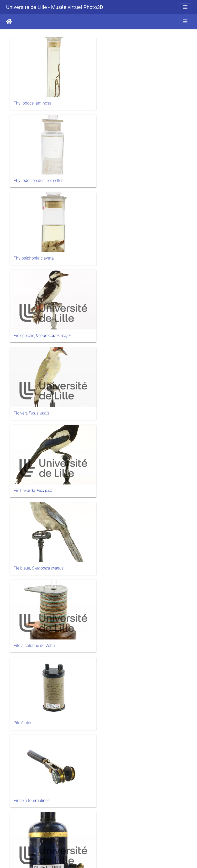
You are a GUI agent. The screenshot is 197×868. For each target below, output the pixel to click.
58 (98, 839)
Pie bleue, (39, 331)
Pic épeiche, (135, 178)
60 (122, 839)
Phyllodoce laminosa (33, 102)
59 (110, 839)
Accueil (9, 22)
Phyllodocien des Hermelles (131, 102)
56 (74, 839)
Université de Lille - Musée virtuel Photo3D (55, 7)
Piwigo (109, 857)
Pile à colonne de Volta (127, 331)
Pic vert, (31, 255)
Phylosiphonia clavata (34, 178)
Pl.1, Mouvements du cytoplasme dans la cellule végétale (143, 486)
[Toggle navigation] (185, 7)
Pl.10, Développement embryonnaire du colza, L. (49, 567)
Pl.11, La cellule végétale (128, 646)
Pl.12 (111, 722)
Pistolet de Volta (28, 483)
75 (134, 839)
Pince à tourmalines (124, 407)
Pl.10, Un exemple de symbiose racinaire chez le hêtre (142, 567)
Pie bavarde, (125, 255)
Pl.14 (111, 803)
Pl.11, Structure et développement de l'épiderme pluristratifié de (49, 725)
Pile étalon (23, 407)
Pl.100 (19, 646)
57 (86, 839)
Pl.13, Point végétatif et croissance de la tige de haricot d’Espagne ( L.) (50, 808)
